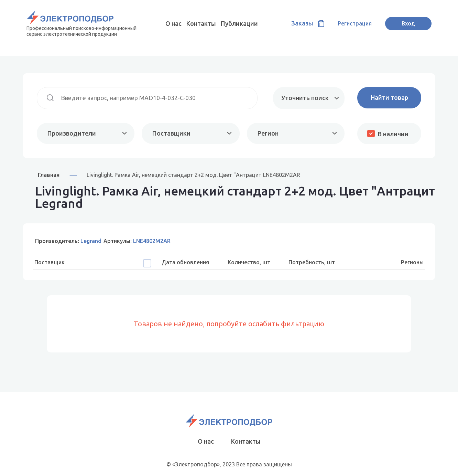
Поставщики (171, 133)
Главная (49, 175)
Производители (72, 133)
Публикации (239, 23)
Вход (408, 23)
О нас (173, 23)
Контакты (201, 23)
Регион (268, 133)
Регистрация (355, 23)
